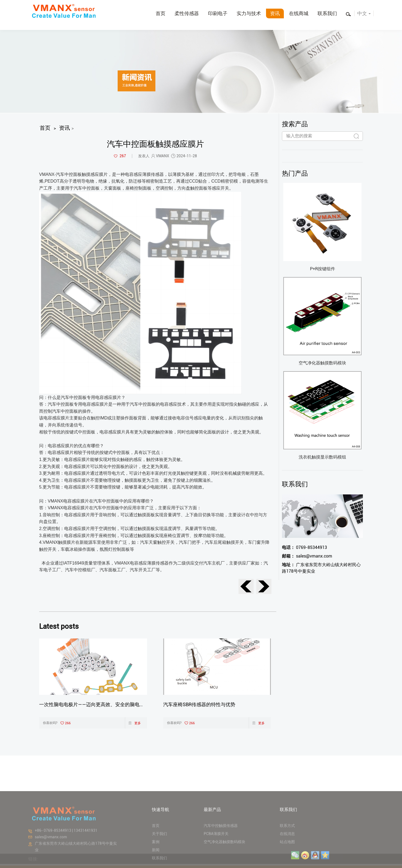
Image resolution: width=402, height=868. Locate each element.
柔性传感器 (187, 13)
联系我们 (327, 13)
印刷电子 (218, 13)
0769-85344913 (304, 547)
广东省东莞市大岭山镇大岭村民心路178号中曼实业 (321, 568)
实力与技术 (249, 13)
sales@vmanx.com (307, 556)
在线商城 (299, 13)
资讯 (275, 13)
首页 (161, 13)
